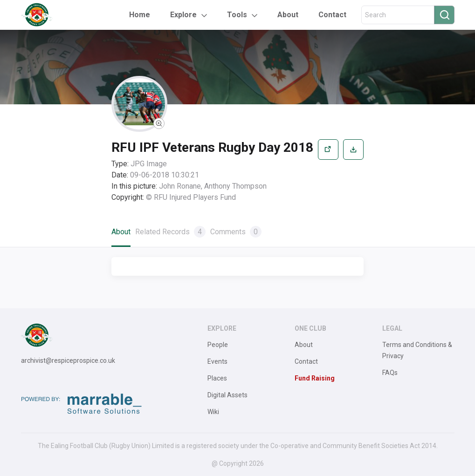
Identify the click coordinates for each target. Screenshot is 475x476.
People (218, 345)
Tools (237, 15)
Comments (236, 232)
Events (217, 361)
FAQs (390, 373)
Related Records (170, 232)
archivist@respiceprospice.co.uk (68, 360)
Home (140, 15)
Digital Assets (227, 395)
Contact (332, 15)
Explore (183, 15)
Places (217, 378)
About (288, 15)
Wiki (213, 412)
